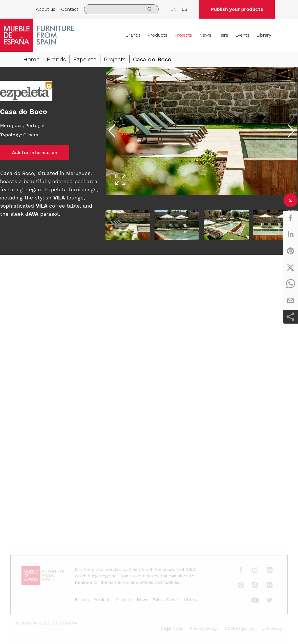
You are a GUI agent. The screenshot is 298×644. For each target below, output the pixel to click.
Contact (70, 9)
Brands (133, 35)
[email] (290, 301)
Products (157, 35)
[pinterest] (290, 251)
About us (46, 9)
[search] (121, 9)
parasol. (42, 214)
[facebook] (290, 218)
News (205, 35)
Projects (183, 35)
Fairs (223, 35)
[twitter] (290, 267)
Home (31, 59)
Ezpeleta (85, 59)
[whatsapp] (290, 284)
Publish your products (237, 9)
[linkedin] (290, 234)
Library (264, 35)
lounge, (69, 198)
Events (242, 35)
